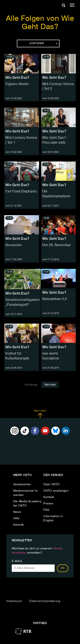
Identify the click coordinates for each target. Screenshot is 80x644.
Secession (14, 245)
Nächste (50, 385)
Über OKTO (51, 484)
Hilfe (16, 518)
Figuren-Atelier (17, 84)
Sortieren (43, 43)
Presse (48, 504)
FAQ (46, 510)
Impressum (14, 601)
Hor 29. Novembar (57, 245)
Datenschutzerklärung (45, 601)
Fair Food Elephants (21, 192)
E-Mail (17, 561)
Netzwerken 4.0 (55, 299)
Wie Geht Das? (17, 78)
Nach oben (40, 414)
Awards (19, 525)
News (17, 512)
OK (63, 568)
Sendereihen (22, 484)
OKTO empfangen (56, 491)
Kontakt (49, 497)
